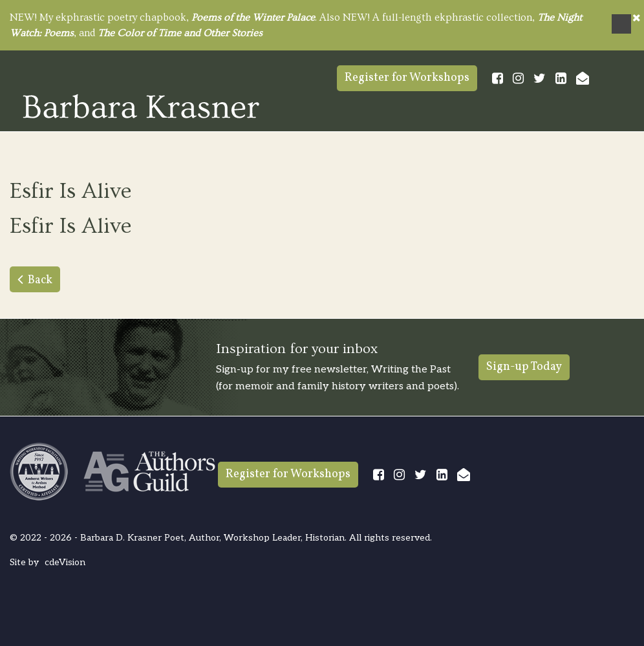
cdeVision (65, 562)
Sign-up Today (524, 367)
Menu (621, 24)
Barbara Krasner (141, 106)
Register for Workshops (407, 78)
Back (40, 280)
